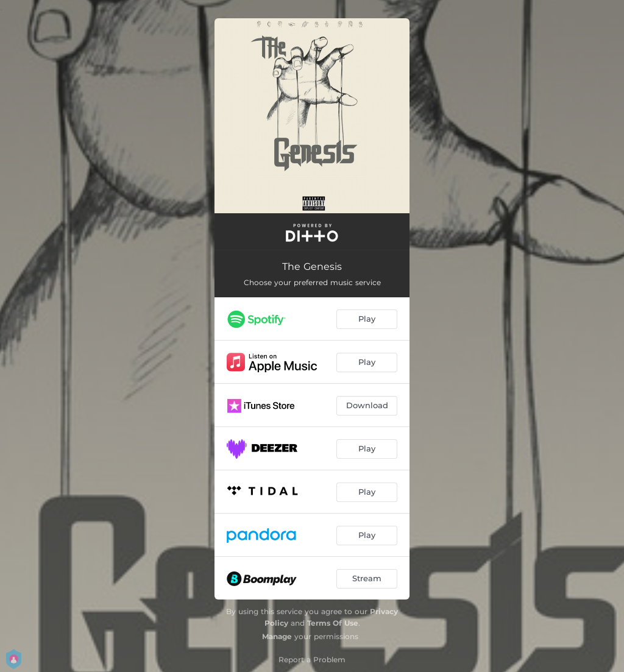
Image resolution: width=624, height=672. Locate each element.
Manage (277, 636)
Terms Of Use (333, 623)
